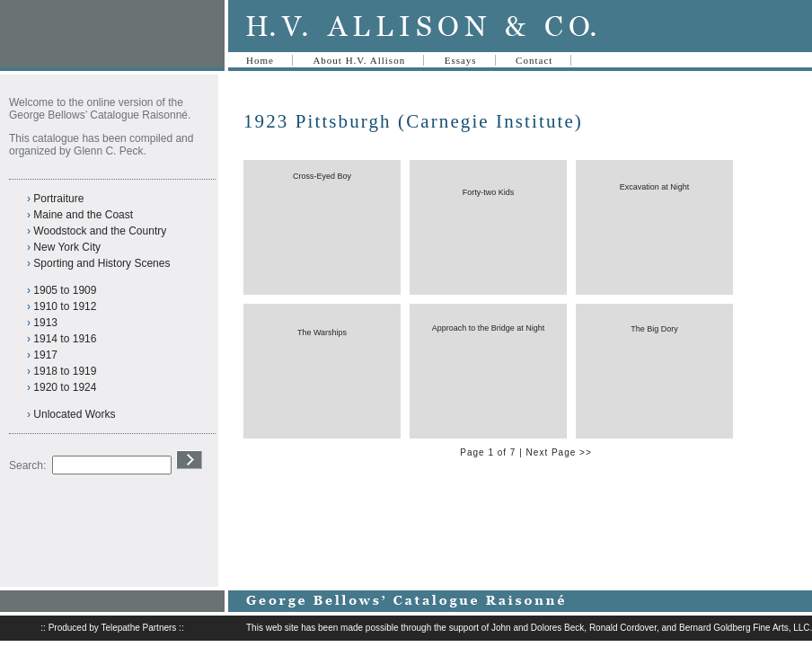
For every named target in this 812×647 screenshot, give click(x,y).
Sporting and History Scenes (101, 263)
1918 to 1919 (65, 371)
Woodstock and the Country (100, 231)
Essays (461, 60)
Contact (534, 60)
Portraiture (58, 199)
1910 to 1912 (65, 306)
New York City (67, 247)
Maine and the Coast (83, 215)
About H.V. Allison (359, 60)
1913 (45, 323)
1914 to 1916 (65, 339)
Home (260, 60)
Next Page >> (559, 452)
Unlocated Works (74, 414)
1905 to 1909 (65, 290)
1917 (45, 355)
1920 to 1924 (65, 387)
